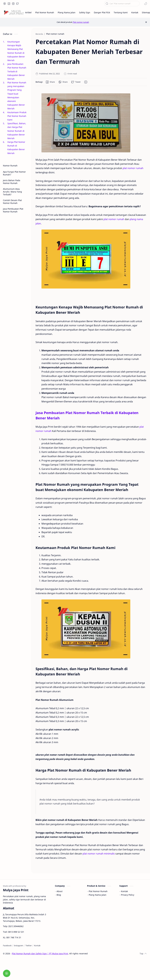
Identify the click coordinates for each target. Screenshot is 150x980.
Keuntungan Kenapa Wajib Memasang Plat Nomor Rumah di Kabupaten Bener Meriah (16, 51)
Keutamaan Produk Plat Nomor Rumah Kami (17, 116)
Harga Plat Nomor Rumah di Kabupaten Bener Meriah (16, 148)
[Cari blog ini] (122, 4)
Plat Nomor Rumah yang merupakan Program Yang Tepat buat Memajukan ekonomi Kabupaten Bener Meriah (17, 96)
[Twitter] (29, 945)
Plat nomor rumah (81, 22)
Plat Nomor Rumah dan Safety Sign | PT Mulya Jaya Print (40, 954)
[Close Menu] (146, 22)
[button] (5, 4)
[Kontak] (37, 945)
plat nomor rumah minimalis (99, 854)
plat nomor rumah (133, 168)
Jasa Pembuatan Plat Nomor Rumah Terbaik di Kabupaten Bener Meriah (17, 71)
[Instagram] (19, 945)
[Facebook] (7, 945)
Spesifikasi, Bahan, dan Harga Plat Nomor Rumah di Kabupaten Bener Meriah (17, 131)
